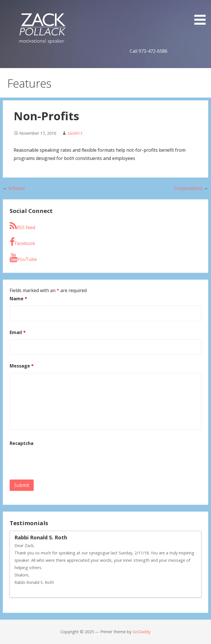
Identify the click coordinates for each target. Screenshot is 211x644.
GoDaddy (141, 632)
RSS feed (22, 226)
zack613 (75, 133)
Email (18, 332)
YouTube (23, 258)
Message (22, 366)
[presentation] (53, 461)
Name (18, 299)
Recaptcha (22, 443)
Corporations (188, 188)
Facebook (22, 242)
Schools (17, 188)
